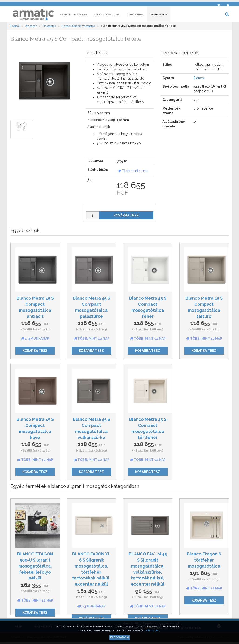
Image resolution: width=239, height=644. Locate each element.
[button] (209, 4)
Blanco (199, 79)
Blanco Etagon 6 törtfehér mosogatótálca (204, 561)
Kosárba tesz (126, 217)
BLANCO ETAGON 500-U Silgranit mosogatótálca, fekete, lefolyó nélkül (35, 567)
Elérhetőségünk (107, 16)
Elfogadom (119, 637)
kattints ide (152, 630)
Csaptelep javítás (73, 16)
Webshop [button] (159, 16)
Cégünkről (135, 16)
